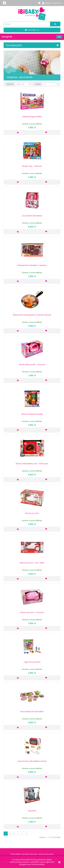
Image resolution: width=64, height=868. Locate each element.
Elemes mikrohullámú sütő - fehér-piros (32, 464)
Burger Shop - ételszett (32, 166)
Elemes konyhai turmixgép (32, 414)
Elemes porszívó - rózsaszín (32, 612)
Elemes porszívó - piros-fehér (32, 563)
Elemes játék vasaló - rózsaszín (32, 364)
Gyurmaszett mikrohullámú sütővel (32, 761)
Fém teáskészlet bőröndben (32, 711)
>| (26, 833)
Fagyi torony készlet (32, 662)
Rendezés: (10, 84)
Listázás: (38, 84)
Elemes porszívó (32, 513)
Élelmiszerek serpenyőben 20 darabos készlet (32, 315)
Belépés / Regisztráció (52, 3)
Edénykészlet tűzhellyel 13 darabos (32, 265)
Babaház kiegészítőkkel (32, 116)
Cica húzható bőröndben (32, 216)
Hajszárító (32, 811)
